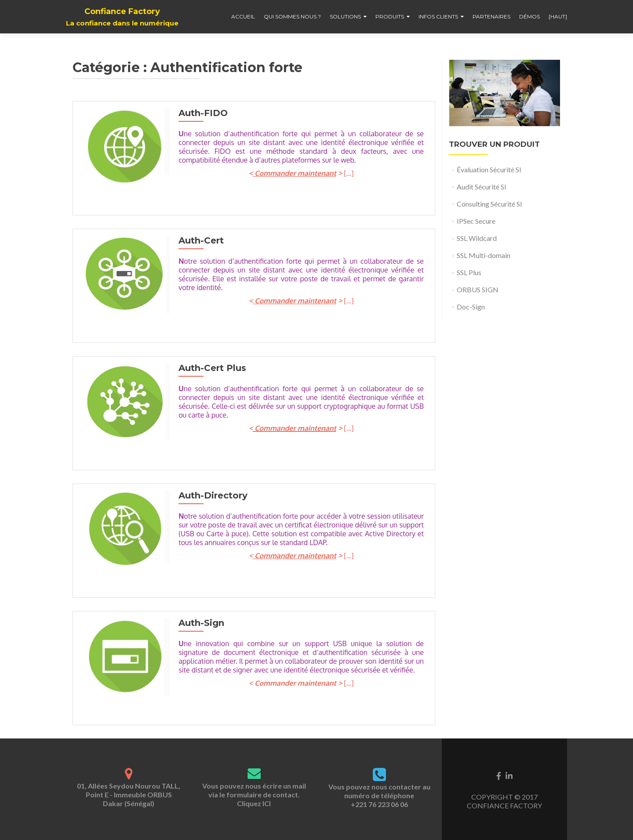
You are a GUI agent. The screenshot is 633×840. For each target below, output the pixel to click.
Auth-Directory (211, 495)
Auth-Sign (199, 623)
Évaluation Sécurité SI (489, 169)
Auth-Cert (199, 240)
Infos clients (438, 16)
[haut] (558, 16)
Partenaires (491, 16)
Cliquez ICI (254, 803)
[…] (348, 173)
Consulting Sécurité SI (489, 204)
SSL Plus (469, 272)
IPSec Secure (476, 221)
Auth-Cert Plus (210, 368)
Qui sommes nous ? (292, 16)
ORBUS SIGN (478, 289)
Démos (529, 16)
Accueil (243, 16)
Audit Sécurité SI (482, 187)
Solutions (345, 16)
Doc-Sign (471, 307)
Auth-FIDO (201, 113)
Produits (390, 16)
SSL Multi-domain (484, 255)
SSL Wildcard (477, 238)
